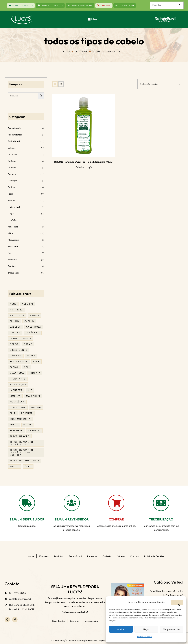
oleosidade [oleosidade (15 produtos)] (18, 407)
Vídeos (121, 556)
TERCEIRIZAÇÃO (161, 519)
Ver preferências (172, 629)
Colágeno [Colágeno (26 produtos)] (33, 333)
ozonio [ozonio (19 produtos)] (36, 407)
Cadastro (107, 556)
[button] (177, 603)
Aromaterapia (14, 128)
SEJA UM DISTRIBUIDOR (27, 519)
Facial (11, 194)
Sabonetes (13, 260)
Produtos (81, 52)
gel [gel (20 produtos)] (26, 367)
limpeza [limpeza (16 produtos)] (15, 396)
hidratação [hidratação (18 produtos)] (18, 384)
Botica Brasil (14, 141)
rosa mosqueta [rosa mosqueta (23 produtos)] (20, 419)
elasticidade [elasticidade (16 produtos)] (19, 361)
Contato (135, 556)
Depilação (13, 181)
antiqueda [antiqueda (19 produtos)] (17, 315)
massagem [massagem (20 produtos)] (33, 396)
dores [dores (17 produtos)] (31, 356)
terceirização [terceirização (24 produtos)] (20, 436)
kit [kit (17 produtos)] (30, 390)
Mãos (10, 233)
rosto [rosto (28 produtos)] (14, 425)
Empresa (44, 556)
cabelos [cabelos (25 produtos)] (15, 327)
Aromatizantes (15, 135)
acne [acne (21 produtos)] (13, 304)
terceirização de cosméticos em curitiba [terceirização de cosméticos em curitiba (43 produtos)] (22, 452)
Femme (11, 200)
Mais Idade (13, 227)
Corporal (12, 174)
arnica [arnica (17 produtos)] (35, 315)
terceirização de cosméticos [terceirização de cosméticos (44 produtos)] (22, 443)
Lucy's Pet (13, 220)
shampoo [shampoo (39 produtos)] (34, 430)
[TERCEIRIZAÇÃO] (161, 503)
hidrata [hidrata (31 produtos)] (35, 373)
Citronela (12, 154)
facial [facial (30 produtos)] (14, 367)
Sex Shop (12, 266)
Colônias (12, 161)
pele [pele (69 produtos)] (13, 413)
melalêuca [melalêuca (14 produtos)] (17, 402)
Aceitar (121, 629)
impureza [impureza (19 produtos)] (16, 390)
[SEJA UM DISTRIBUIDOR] (27, 503)
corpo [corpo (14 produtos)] (14, 344)
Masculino (13, 246)
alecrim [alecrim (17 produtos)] (28, 304)
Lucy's (89, 167)
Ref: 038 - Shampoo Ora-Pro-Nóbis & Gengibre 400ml (84, 162)
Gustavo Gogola (97, 640)
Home (67, 52)
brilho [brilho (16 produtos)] (14, 321)
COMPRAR (116, 519)
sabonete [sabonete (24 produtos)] (16, 430)
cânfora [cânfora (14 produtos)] (16, 356)
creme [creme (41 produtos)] (28, 344)
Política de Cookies (145, 637)
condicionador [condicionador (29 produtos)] (21, 338)
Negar (146, 629)
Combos (12, 168)
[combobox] (160, 84)
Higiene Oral (14, 207)
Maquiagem (13, 240)
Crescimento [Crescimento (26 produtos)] (19, 350)
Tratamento (13, 273)
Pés (9, 253)
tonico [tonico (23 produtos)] (15, 466)
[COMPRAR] (116, 503)
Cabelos (80, 167)
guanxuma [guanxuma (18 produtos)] (17, 373)
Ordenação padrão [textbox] (149, 84)
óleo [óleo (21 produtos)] (28, 466)
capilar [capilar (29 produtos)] (15, 333)
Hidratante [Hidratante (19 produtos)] (18, 379)
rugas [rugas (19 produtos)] (28, 425)
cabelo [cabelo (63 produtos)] (29, 321)
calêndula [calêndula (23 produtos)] (34, 327)
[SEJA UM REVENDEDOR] (72, 503)
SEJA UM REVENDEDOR (72, 519)
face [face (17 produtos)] (36, 361)
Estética (12, 187)
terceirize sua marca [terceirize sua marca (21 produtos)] (25, 461)
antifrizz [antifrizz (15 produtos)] (16, 310)
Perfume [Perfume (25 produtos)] (27, 413)
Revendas (92, 556)
